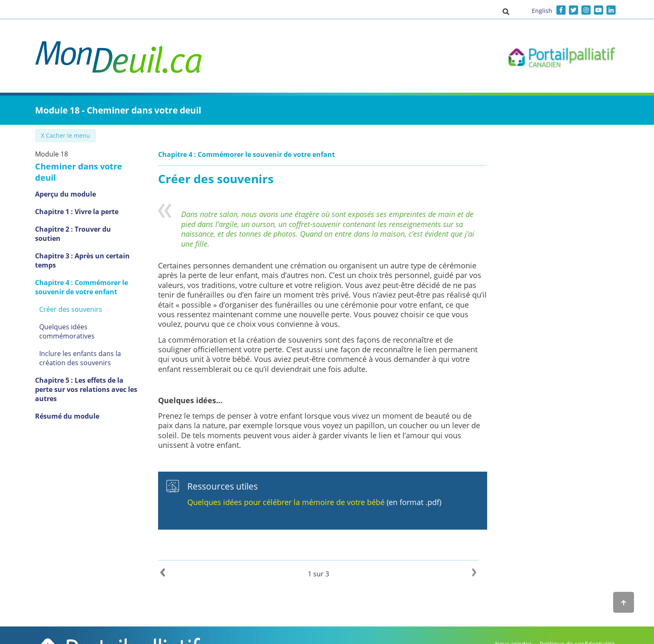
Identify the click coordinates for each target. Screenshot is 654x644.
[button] (506, 11)
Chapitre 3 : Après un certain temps (82, 240)
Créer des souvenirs (71, 289)
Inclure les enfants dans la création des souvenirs (80, 328)
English (542, 11)
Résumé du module (67, 377)
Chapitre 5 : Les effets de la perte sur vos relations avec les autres (89, 355)
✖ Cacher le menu (66, 135)
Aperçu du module (65, 183)
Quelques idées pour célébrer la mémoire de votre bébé (295, 502)
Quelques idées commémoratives (92, 306)
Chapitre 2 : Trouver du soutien (87, 218)
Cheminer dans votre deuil (90, 166)
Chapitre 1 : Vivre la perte (77, 200)
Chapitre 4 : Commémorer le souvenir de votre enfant (82, 267)
